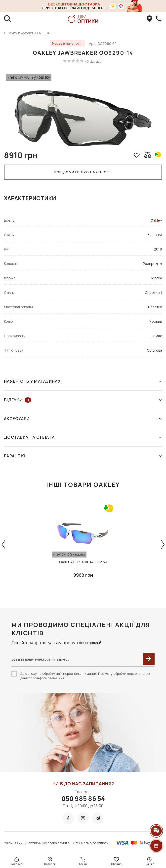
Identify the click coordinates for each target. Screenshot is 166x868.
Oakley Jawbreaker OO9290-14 (29, 33)
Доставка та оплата (83, 437)
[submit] (149, 659)
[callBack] (159, 19)
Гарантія (83, 456)
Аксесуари (83, 419)
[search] (7, 19)
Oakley (156, 220)
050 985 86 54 (83, 799)
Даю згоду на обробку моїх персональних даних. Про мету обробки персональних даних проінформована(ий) (85, 676)
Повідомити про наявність (83, 172)
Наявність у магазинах (83, 381)
